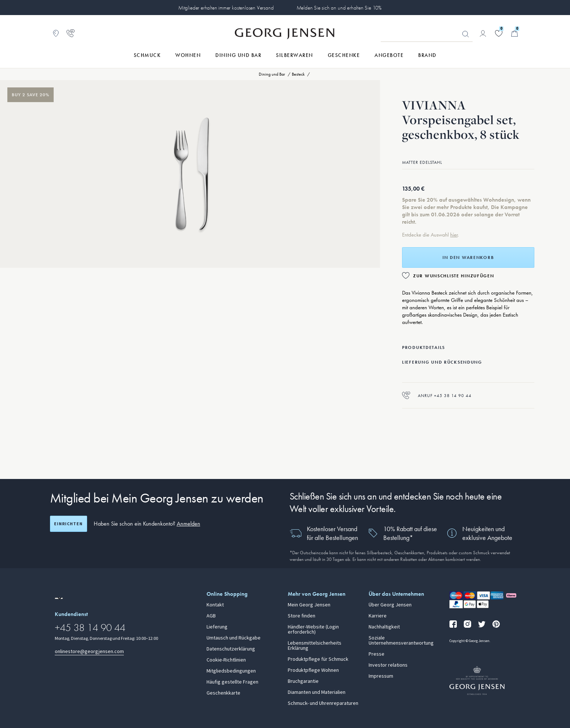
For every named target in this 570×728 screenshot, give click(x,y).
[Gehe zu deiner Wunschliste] (499, 33)
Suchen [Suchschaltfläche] (466, 34)
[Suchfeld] (427, 34)
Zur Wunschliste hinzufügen (454, 276)
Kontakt (215, 605)
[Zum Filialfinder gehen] (56, 33)
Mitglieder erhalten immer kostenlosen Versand (226, 8)
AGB (211, 616)
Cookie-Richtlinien (226, 660)
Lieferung (217, 627)
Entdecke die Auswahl (426, 235)
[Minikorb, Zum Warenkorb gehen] (515, 33)
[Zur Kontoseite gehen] (483, 33)
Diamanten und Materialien (317, 692)
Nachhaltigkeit (384, 627)
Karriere (378, 616)
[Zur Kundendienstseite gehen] (71, 33)
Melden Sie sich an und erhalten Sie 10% (339, 8)
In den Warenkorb (468, 257)
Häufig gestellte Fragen (232, 682)
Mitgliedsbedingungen (231, 671)
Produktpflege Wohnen (313, 670)
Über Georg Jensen (390, 605)
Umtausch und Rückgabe (234, 638)
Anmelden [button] (189, 524)
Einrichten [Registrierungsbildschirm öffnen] (68, 524)
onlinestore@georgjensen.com (89, 651)
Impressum (381, 676)
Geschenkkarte (223, 693)
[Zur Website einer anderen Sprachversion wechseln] (59, 598)
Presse (377, 654)
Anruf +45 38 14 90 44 (437, 395)
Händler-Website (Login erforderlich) (313, 630)
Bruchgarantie (303, 681)
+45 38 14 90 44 (90, 628)
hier (454, 235)
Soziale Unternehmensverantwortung (401, 641)
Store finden (302, 616)
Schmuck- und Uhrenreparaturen (323, 703)
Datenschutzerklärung (231, 649)
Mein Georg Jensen (309, 605)
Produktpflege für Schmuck (318, 659)
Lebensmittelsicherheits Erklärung (315, 646)
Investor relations (388, 665)
